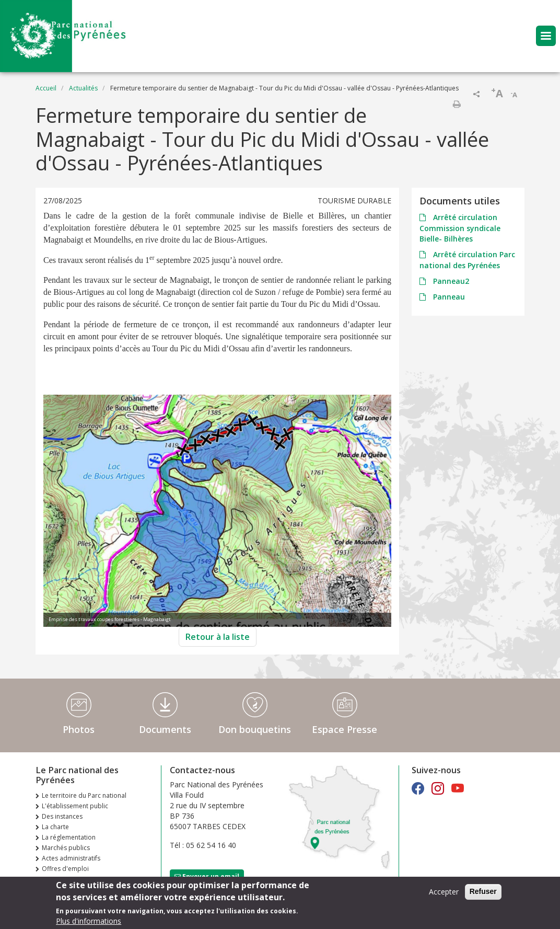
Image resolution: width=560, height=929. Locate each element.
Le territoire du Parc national (84, 795)
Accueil (46, 88)
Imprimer (457, 104)
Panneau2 (450, 281)
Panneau (448, 297)
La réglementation (69, 837)
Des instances (62, 816)
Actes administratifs (71, 858)
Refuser (483, 894)
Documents (165, 729)
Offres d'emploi (65, 869)
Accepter (444, 895)
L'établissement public (75, 806)
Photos (79, 729)
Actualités (83, 88)
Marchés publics (66, 848)
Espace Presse (345, 729)
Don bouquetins (255, 729)
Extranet (54, 879)
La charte (55, 827)
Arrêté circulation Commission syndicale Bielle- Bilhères (460, 228)
